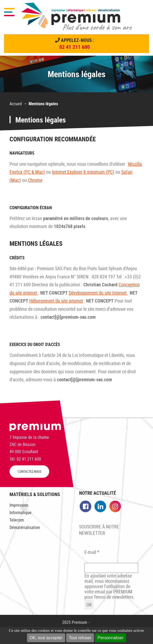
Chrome (35, 180)
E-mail (92, 552)
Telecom (17, 520)
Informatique (21, 512)
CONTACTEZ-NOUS (30, 472)
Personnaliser (111, 638)
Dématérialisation (25, 527)
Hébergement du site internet (56, 301)
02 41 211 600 (75, 47)
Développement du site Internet (98, 293)
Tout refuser (80, 638)
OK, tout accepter (46, 638)
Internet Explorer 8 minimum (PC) (83, 172)
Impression (19, 505)
